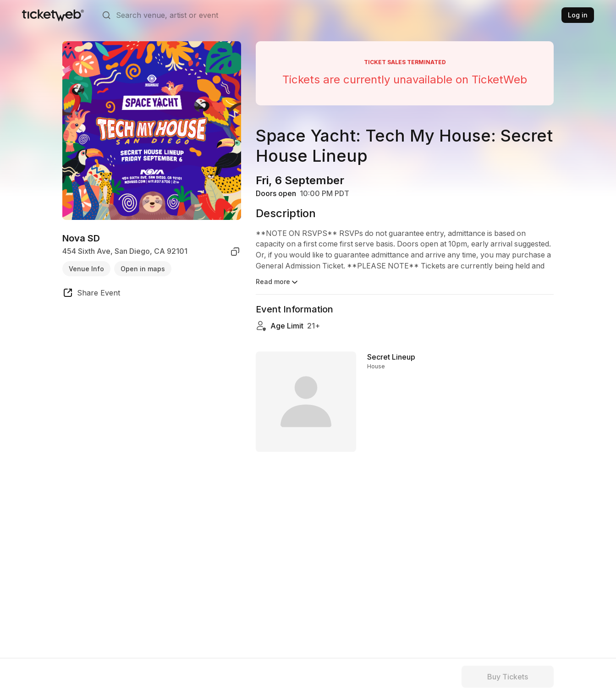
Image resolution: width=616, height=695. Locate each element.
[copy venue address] (235, 252)
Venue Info (86, 269)
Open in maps (143, 269)
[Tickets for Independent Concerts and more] (53, 15)
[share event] (91, 294)
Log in (578, 15)
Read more (278, 282)
